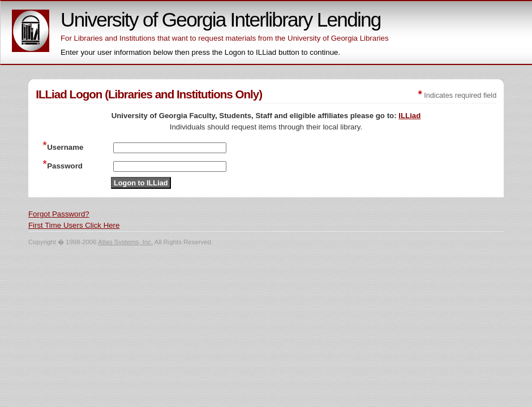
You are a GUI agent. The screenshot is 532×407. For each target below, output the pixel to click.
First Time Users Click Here (74, 225)
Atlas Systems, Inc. (125, 242)
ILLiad (409, 116)
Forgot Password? (59, 214)
